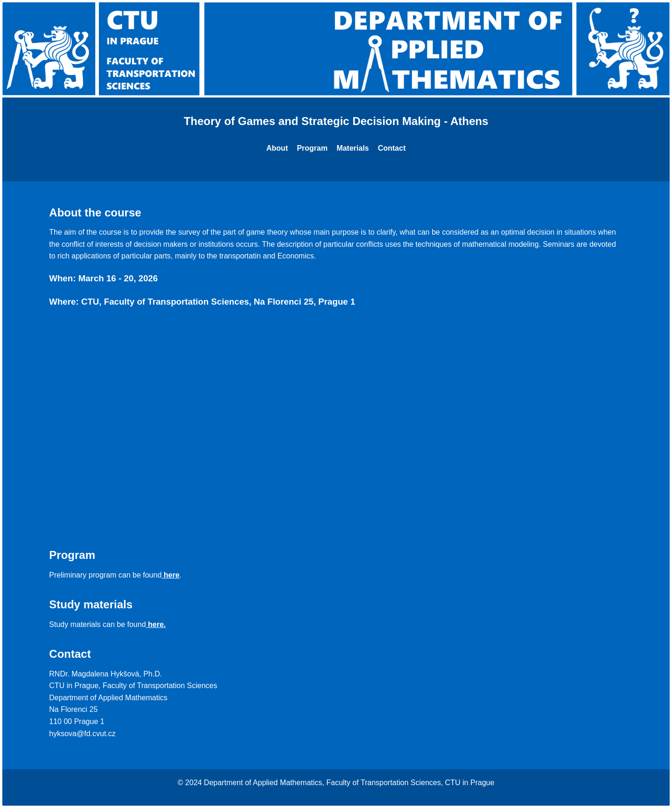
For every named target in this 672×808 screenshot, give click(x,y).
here (170, 575)
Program (312, 148)
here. (156, 624)
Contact (392, 148)
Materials (353, 148)
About (277, 148)
